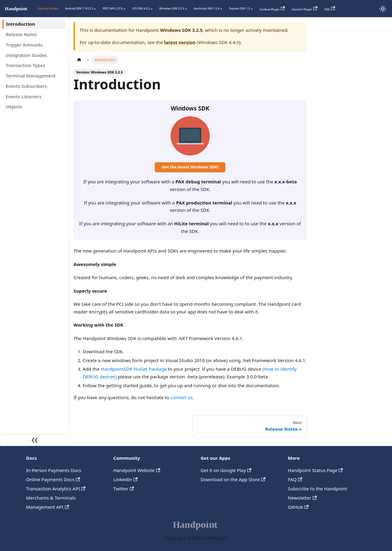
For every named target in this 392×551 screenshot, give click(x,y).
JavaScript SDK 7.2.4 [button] (207, 8)
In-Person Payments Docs (54, 470)
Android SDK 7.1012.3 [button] (79, 8)
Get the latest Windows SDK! (190, 167)
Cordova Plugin (272, 9)
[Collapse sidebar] (34, 440)
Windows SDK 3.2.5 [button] (172, 8)
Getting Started (48, 8)
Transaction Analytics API (56, 489)
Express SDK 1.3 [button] (239, 8)
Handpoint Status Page (315, 470)
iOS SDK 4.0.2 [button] (141, 8)
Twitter (124, 489)
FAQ (330, 9)
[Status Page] (370, 9)
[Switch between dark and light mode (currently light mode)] (383, 9)
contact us (181, 397)
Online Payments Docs (53, 479)
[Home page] (79, 60)
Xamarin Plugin (305, 9)
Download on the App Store (233, 479)
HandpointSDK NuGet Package (134, 369)
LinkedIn (125, 479)
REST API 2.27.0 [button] (113, 8)
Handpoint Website (137, 470)
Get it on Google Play (226, 470)
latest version (180, 42)
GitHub (298, 507)
